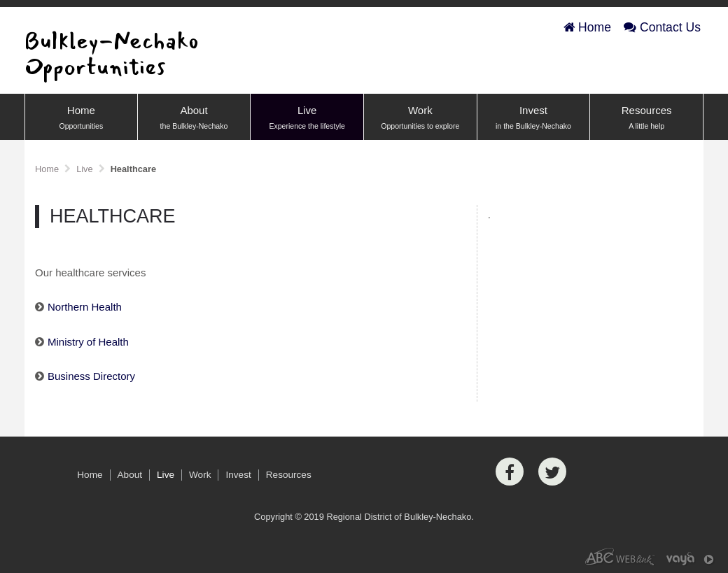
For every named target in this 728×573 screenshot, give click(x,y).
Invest (534, 119)
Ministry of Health (88, 342)
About (194, 119)
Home (587, 27)
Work (420, 119)
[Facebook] (510, 472)
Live (307, 119)
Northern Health (85, 307)
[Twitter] (552, 472)
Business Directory (91, 376)
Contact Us (662, 27)
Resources (646, 119)
